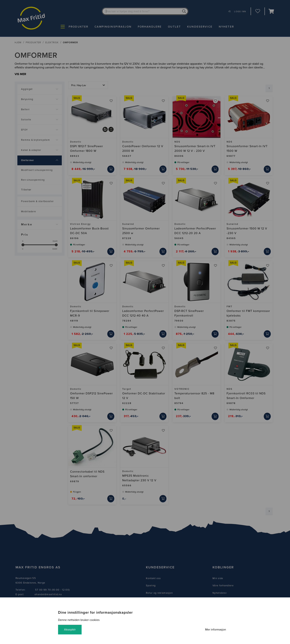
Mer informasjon (216, 630)
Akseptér (70, 630)
